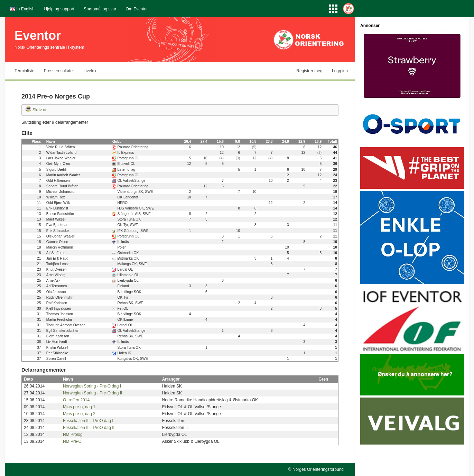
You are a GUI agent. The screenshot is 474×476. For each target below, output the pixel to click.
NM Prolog (73, 435)
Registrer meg (309, 71)
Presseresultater (59, 71)
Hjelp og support (59, 9)
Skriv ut (39, 110)
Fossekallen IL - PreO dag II (89, 428)
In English (25, 9)
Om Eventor (137, 9)
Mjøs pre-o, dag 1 (79, 407)
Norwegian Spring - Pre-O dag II (92, 393)
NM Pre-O (72, 441)
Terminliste (24, 71)
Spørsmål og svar (100, 9)
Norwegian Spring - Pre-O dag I (92, 386)
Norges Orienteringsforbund (318, 469)
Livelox (90, 71)
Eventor (38, 35)
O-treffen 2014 (76, 400)
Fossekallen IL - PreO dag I (88, 421)
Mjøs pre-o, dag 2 (79, 414)
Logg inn (340, 71)
